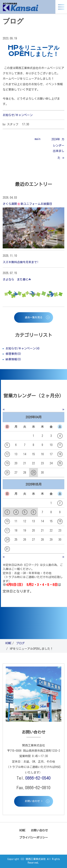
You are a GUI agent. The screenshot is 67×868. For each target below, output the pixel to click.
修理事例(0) (13, 354)
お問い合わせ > (34, 801)
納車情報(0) (13, 359)
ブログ (20, 643)
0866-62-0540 (38, 778)
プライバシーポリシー (34, 838)
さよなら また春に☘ (17, 279)
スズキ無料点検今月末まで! (21, 262)
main (38, 139)
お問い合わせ (39, 830)
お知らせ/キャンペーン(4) (23, 348)
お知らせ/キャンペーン (18, 115)
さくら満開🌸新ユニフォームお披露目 (27, 204)
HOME (8, 643)
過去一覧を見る (34, 317)
